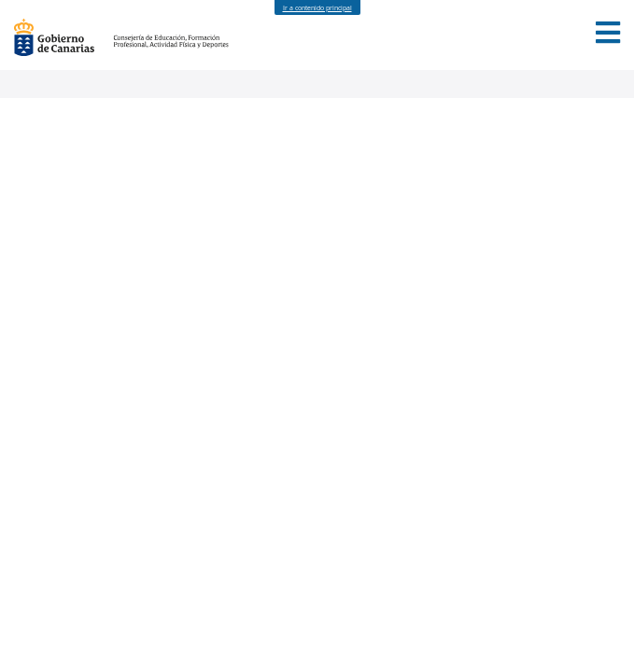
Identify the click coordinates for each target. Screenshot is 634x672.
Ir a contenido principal (317, 8)
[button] (608, 33)
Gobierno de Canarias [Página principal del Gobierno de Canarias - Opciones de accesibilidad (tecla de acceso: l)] (63, 37)
